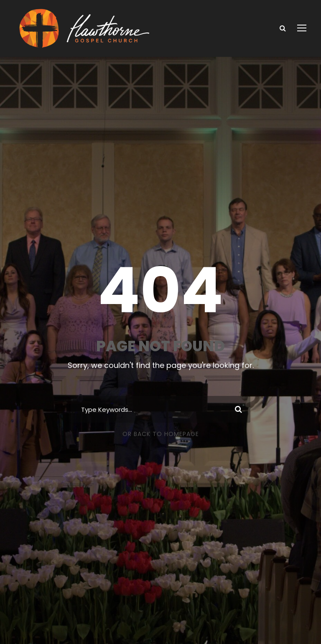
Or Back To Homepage (161, 434)
